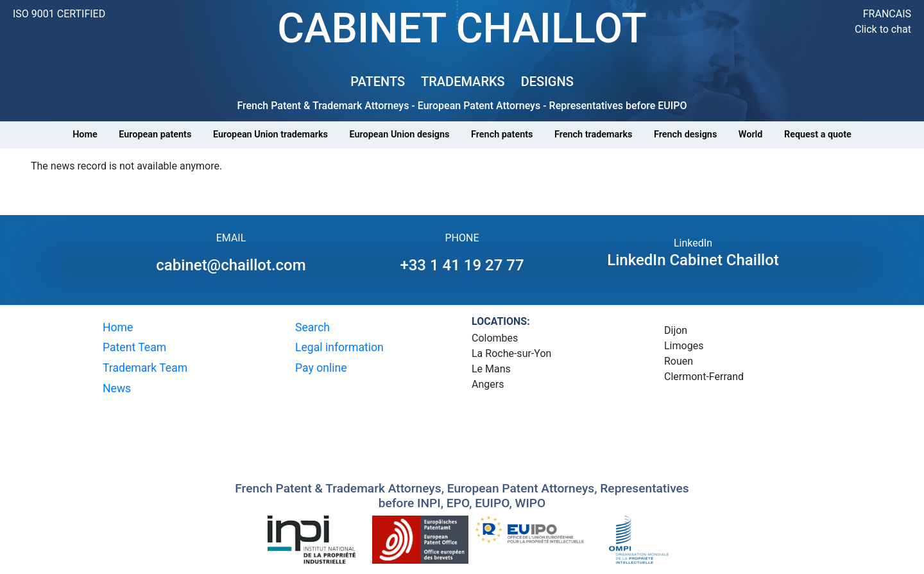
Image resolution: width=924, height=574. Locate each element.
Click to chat (883, 29)
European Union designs (400, 135)
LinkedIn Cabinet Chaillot (693, 260)
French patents (502, 135)
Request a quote (818, 135)
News (117, 388)
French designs (685, 135)
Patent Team (134, 347)
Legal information (339, 347)
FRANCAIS (887, 14)
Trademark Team (145, 368)
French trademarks (593, 135)
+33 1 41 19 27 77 (462, 265)
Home (85, 135)
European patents (155, 135)
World (751, 135)
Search (312, 327)
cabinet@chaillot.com (231, 265)
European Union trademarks (270, 135)
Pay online (321, 368)
